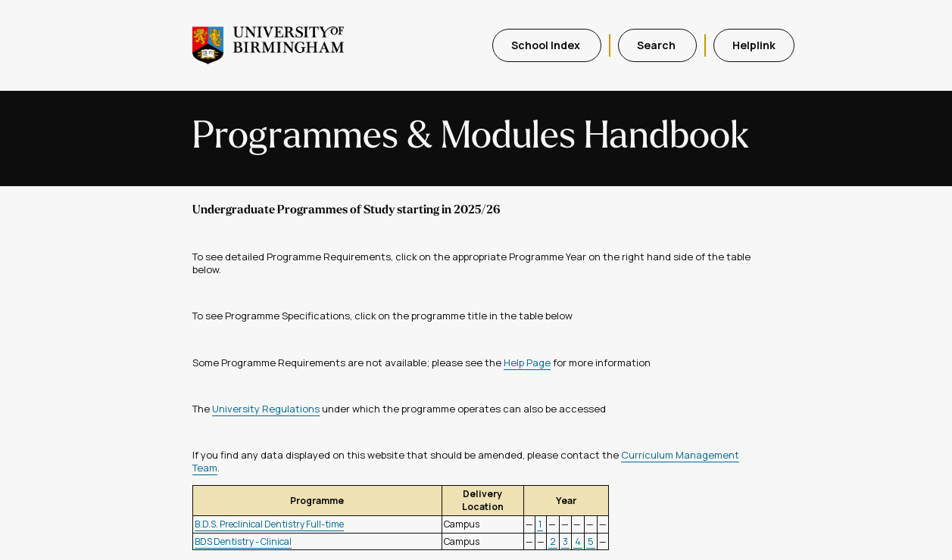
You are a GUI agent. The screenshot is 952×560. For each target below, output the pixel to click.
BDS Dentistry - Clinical (243, 541)
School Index (547, 45)
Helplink (754, 45)
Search (657, 45)
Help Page (527, 362)
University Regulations (266, 409)
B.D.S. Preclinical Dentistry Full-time (269, 524)
